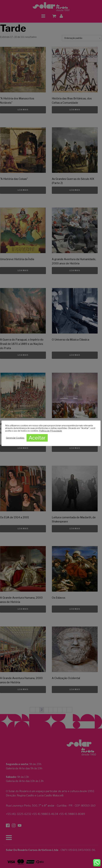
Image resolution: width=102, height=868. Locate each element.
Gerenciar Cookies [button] (15, 438)
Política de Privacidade (51, 431)
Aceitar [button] (37, 438)
